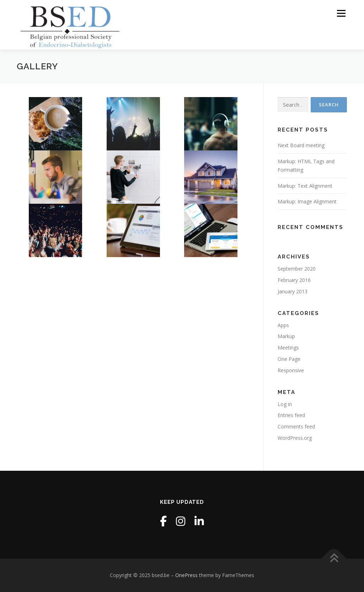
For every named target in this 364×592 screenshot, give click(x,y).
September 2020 (297, 269)
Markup (286, 336)
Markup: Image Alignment (307, 201)
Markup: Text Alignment (305, 186)
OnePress (186, 575)
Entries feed (291, 415)
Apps (283, 325)
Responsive (291, 370)
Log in (285, 404)
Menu (341, 13)
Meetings (288, 348)
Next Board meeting (301, 145)
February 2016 (294, 280)
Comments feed (296, 426)
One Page (289, 359)
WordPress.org (295, 438)
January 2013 (293, 291)
